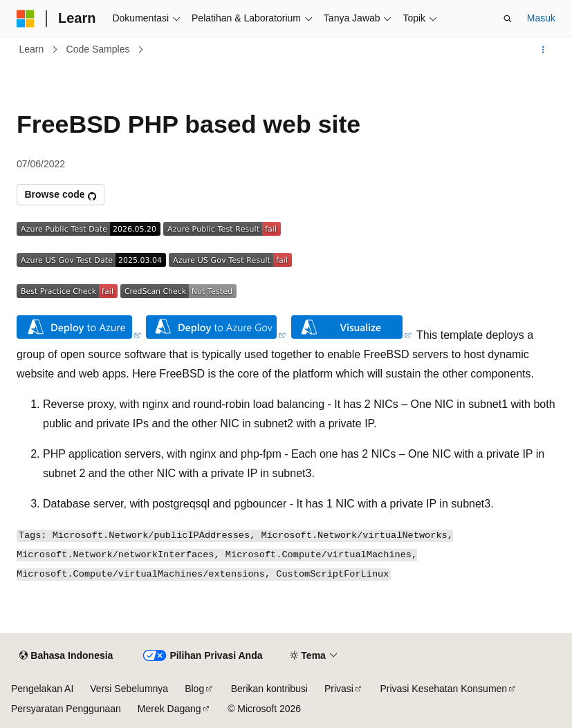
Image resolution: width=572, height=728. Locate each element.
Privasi (339, 689)
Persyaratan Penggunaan (66, 709)
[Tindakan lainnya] (543, 50)
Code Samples (98, 49)
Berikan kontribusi (269, 689)
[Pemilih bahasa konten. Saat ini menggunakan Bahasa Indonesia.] (66, 656)
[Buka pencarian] (508, 19)
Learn (32, 49)
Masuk (541, 18)
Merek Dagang (169, 709)
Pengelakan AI (42, 689)
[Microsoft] (26, 19)
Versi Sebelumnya (129, 689)
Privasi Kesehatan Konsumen (443, 689)
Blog (194, 689)
